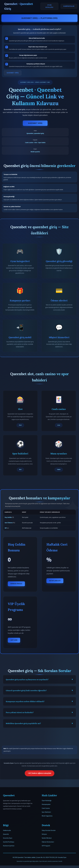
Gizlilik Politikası (9, 842)
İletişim (44, 834)
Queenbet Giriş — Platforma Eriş (39, 18)
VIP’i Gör (14, 640)
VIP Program (46, 846)
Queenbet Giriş (35, 123)
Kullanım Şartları (9, 846)
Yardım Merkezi (47, 838)
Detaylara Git (55, 581)
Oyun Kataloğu (49, 6)
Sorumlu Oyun (8, 838)
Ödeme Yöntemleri (48, 842)
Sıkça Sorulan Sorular (49, 830)
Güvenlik (6, 834)
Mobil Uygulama (47, 816)
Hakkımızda (7, 830)
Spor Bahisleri (46, 812)
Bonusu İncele (16, 584)
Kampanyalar (69, 6)
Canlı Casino (46, 808)
